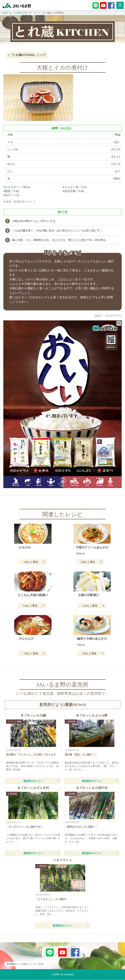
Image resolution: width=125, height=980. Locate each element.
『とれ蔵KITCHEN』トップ (28, 55)
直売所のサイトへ (33, 781)
